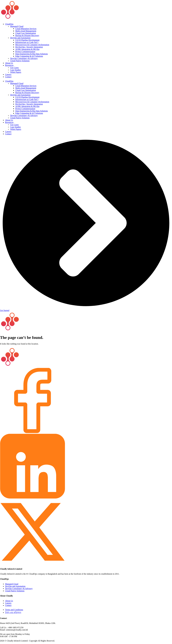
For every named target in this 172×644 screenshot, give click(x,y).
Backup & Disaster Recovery (27, 35)
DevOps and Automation (20, 38)
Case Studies (15, 70)
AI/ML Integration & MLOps (27, 49)
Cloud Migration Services (26, 29)
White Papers (16, 72)
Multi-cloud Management (26, 31)
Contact (8, 77)
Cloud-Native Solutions (20, 61)
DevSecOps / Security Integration (29, 47)
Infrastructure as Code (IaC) (27, 42)
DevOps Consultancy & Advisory (24, 58)
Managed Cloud (17, 26)
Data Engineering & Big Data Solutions (32, 54)
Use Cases (14, 68)
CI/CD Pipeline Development (27, 40)
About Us (9, 63)
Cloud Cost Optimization (26, 33)
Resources (9, 65)
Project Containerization (25, 52)
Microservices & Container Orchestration (32, 45)
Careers (8, 74)
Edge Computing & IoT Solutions (29, 56)
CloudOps (9, 24)
